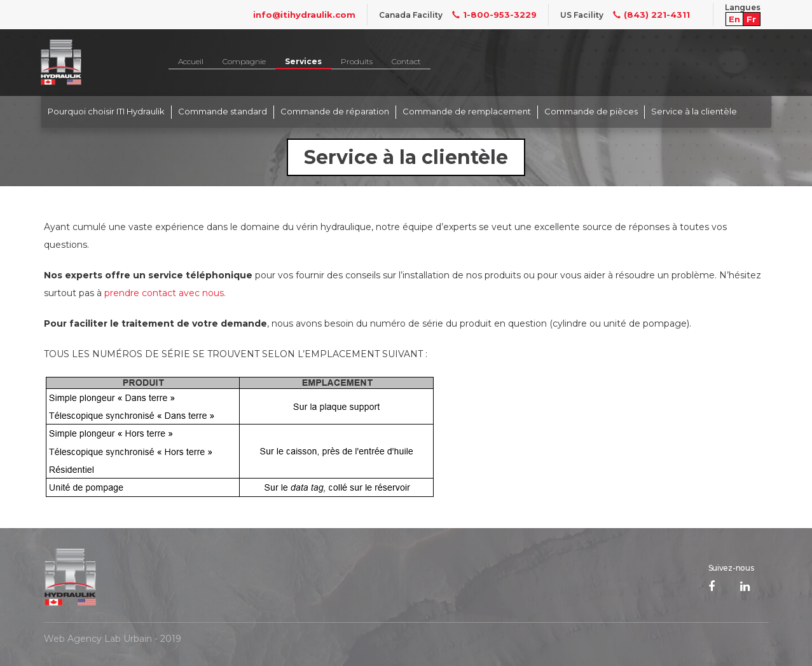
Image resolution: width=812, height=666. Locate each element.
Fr (751, 19)
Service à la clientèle (694, 111)
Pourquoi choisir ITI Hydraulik (106, 111)
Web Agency (73, 639)
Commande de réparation (335, 111)
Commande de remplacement (467, 111)
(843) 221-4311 (647, 15)
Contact (406, 61)
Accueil (191, 61)
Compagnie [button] (244, 61)
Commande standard (223, 111)
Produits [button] (357, 61)
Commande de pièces (591, 111)
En (734, 19)
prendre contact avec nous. (165, 293)
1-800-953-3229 (490, 15)
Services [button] (303, 61)
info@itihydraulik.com (304, 15)
